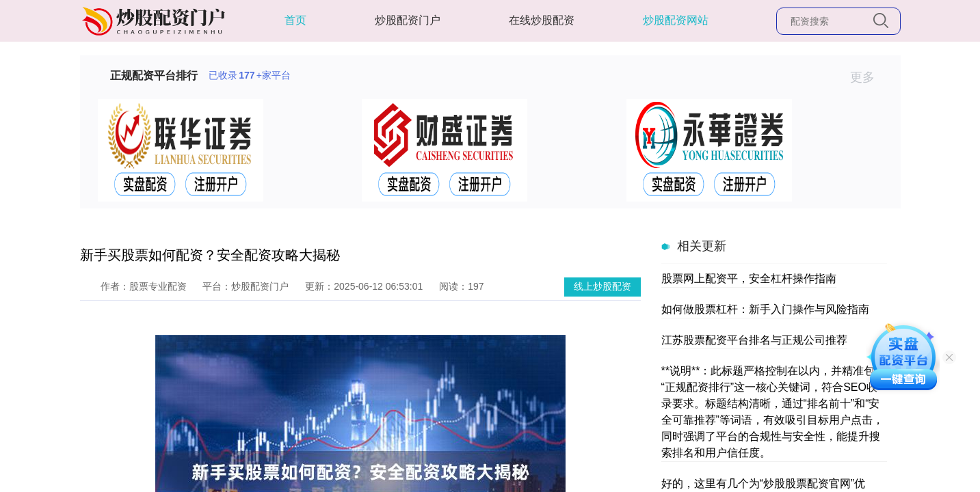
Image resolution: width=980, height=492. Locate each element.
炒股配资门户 (408, 20)
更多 (868, 77)
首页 (295, 20)
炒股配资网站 (676, 20)
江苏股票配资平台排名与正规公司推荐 (754, 340)
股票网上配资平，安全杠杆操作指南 (749, 278)
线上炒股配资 (602, 286)
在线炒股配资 (542, 20)
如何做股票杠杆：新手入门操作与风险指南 (765, 309)
